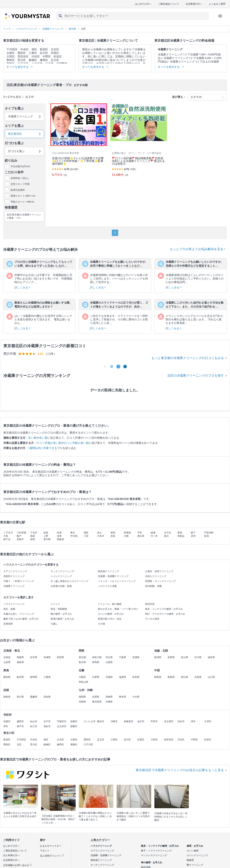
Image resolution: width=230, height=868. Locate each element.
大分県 (136, 697)
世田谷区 (23, 57)
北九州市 (62, 726)
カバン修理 (193, 851)
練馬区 (44, 60)
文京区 (55, 49)
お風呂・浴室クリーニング (159, 571)
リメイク (55, 604)
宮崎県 (82, 702)
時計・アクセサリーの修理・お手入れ (165, 614)
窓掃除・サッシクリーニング (160, 581)
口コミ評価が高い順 (49, 443)
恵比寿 (141, 536)
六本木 (101, 536)
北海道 (7, 657)
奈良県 (136, 677)
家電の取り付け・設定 (110, 619)
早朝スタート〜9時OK (22, 202)
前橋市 (74, 721)
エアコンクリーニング (15, 571)
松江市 (34, 726)
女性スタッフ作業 (20, 184)
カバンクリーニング (197, 855)
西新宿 (60, 539)
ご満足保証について (169, 4)
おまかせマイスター (51, 846)
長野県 (171, 657)
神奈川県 (97, 657)
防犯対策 (150, 604)
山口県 (211, 677)
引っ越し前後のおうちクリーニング (70, 581)
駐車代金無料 (18, 190)
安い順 (32, 438)
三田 (86, 536)
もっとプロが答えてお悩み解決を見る (198, 249)
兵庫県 (96, 677)
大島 (6, 536)
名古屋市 (169, 721)
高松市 (47, 726)
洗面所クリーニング (14, 576)
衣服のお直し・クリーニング (19, 614)
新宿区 (44, 49)
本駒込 (181, 536)
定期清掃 (8, 624)
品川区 (44, 53)
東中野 (47, 539)
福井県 (211, 657)
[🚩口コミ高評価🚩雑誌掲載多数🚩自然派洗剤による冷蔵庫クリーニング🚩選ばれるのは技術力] (139, 142)
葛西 (113, 533)
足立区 (55, 60)
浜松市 (181, 721)
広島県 (198, 677)
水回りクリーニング (156, 576)
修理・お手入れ (195, 846)
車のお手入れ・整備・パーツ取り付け (118, 609)
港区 (34, 49)
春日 (166, 536)
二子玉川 (8, 533)
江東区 (33, 53)
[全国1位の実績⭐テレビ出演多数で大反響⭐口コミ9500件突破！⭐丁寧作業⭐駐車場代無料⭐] (79, 142)
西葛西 (127, 533)
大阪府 (82, 677)
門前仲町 (209, 533)
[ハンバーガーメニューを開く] (220, 16)
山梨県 (109, 662)
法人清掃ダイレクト (52, 856)
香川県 (20, 697)
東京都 (82, 657)
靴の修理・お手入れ (61, 614)
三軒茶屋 (21, 533)
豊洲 (180, 533)
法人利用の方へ (11, 855)
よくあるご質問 (217, 4)
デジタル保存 (152, 619)
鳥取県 (158, 677)
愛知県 (7, 677)
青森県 (20, 657)
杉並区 (58, 57)
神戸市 (20, 726)
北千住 (168, 533)
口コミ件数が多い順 (76, 443)
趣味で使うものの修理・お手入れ (21, 619)
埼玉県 (109, 657)
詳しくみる (22, 288)
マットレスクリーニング (154, 855)
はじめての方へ (143, 4)
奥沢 (73, 533)
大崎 (126, 536)
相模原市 (129, 721)
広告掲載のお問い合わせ (18, 865)
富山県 (185, 657)
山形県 (7, 662)
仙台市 (34, 721)
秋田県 (60, 657)
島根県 (171, 677)
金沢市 (141, 721)
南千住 (7, 539)
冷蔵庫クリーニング (14, 586)
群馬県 (96, 662)
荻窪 (207, 536)
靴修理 (190, 860)
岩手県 (34, 657)
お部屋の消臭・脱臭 (61, 586)
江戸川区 (88, 745)
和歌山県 (83, 682)
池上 (99, 533)
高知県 (47, 697)
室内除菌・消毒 (153, 586)
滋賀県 (122, 677)
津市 (193, 721)
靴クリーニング (195, 865)
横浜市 (101, 721)
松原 (59, 533)
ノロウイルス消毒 (107, 586)
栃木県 (82, 662)
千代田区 (12, 49)
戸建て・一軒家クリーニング (19, 581)
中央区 (24, 49)
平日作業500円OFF (20, 166)
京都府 (109, 677)
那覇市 (74, 726)
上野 (46, 536)
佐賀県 (96, 697)
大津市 (208, 721)
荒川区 (22, 60)
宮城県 (47, 657)
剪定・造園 (9, 609)
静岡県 (34, 677)
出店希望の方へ (194, 4)
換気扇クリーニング (109, 571)
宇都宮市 (62, 721)
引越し (54, 624)
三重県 (47, 677)
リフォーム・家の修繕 (110, 604)
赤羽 (193, 536)
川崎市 (114, 721)
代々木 (154, 536)
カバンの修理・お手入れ (111, 614)
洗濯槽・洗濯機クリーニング (113, 576)
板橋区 (33, 60)
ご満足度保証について (15, 851)
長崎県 (109, 697)
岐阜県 (20, 677)
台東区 (11, 53)
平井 (140, 533)
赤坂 (113, 536)
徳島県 (7, 697)
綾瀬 (153, 533)
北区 (19, 745)
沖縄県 (109, 702)
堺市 (6, 726)
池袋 (32, 536)
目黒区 (55, 53)
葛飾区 (74, 745)
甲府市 (154, 721)
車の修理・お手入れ (152, 862)
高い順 (43, 438)
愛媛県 (34, 697)
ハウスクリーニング (14, 604)
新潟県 (158, 657)
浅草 (59, 536)
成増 (32, 539)
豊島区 (11, 60)
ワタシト (45, 851)
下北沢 (34, 533)
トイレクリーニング (61, 576)
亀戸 (19, 536)
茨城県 (136, 657)
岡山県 (185, 677)
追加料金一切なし (20, 178)
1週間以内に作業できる (43, 448)
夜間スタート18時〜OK (23, 196)
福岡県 (82, 697)
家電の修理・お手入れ (62, 619)
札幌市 (7, 721)
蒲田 (86, 533)
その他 (101, 624)
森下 (193, 533)
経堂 (46, 533)
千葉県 (122, 657)
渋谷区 (36, 57)
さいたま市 (90, 721)
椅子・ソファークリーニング (156, 851)
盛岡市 (20, 721)
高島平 (20, 539)
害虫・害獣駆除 (59, 609)
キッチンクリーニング (62, 571)
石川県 (198, 657)
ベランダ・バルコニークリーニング (117, 581)
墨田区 (22, 53)
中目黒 (74, 536)
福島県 (20, 662)
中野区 (47, 57)
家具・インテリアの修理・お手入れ (164, 609)
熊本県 (122, 697)
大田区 (11, 57)
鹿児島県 (97, 702)
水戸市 (47, 721)
